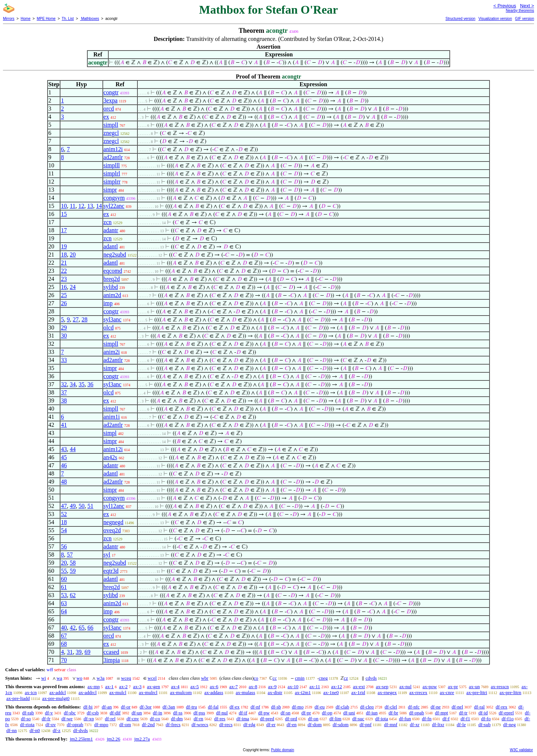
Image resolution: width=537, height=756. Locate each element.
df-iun (372, 713)
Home (26, 19)
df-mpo (101, 724)
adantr (111, 230)
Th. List (68, 19)
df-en (292, 724)
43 (64, 449)
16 (64, 287)
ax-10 (293, 687)
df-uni (349, 713)
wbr (205, 678)
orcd (109, 109)
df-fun (405, 719)
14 (99, 206)
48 (64, 482)
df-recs (226, 724)
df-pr (306, 713)
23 (64, 279)
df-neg (509, 724)
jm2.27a (142, 739)
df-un (137, 713)
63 (64, 603)
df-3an (169, 707)
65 (81, 628)
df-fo (486, 719)
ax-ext (359, 687)
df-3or (146, 707)
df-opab (417, 713)
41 (64, 425)
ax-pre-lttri (477, 692)
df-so (26, 719)
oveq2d (112, 530)
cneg (323, 678)
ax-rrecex (418, 692)
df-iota (382, 719)
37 (64, 392)
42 (73, 628)
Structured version (460, 19)
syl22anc (114, 206)
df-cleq (367, 707)
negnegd (113, 522)
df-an (107, 707)
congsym (114, 198)
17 (64, 230)
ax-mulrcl (148, 692)
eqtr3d (111, 571)
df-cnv (133, 719)
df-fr (46, 719)
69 (87, 652)
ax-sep (382, 687)
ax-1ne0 (331, 692)
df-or (126, 707)
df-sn (286, 713)
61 (64, 587)
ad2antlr (113, 157)
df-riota (27, 724)
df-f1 (465, 719)
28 (84, 319)
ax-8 (253, 687)
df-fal (213, 707)
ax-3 (137, 687)
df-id (483, 713)
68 (64, 644)
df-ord (291, 719)
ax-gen (153, 687)
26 (64, 303)
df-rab (28, 713)
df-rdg (250, 724)
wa (59, 678)
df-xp (89, 719)
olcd (109, 328)
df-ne (436, 707)
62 (73, 595)
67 (64, 636)
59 (73, 571)
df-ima (243, 719)
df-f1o (508, 719)
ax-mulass (245, 692)
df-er (271, 724)
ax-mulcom (181, 692)
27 (76, 319)
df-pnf (366, 724)
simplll (112, 165)
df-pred (267, 719)
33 (64, 360)
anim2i (112, 352)
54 (64, 530)
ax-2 (123, 687)
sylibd (111, 287)
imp (108, 303)
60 (64, 579)
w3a (101, 678)
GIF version (524, 19)
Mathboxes (89, 19)
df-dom (315, 724)
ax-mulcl (118, 692)
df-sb (276, 707)
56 (64, 546)
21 (64, 263)
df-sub (485, 724)
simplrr (112, 182)
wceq (126, 678)
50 (81, 506)
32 (64, 384)
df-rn (199, 719)
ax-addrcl (87, 692)
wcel (152, 678)
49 (73, 506)
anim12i (113, 149)
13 (90, 206)
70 (64, 660)
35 (81, 384)
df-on (313, 719)
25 (64, 295)
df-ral (479, 707)
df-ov (50, 724)
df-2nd (148, 724)
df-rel (110, 719)
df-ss (178, 713)
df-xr (415, 724)
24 (73, 287)
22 (64, 271)
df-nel (457, 707)
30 (64, 336)
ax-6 (214, 687)
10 (64, 206)
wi (44, 678)
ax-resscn (500, 687)
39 (78, 652)
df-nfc (414, 707)
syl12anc (114, 506)
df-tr (463, 713)
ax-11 (315, 687)
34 (73, 384)
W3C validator (521, 750)
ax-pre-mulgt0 (56, 698)
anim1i (112, 417)
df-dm (177, 719)
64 (64, 611)
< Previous (505, 6)
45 (64, 457)
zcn (108, 222)
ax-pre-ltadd (18, 698)
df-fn (427, 719)
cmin (300, 678)
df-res (220, 719)
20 (73, 255)
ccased (111, 652)
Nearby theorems (520, 11)
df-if (243, 713)
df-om (125, 724)
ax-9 (272, 687)
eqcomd (113, 271)
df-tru (192, 707)
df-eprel (506, 713)
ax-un (474, 687)
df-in (157, 713)
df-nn (11, 730)
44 (73, 449)
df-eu (320, 707)
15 (64, 214)
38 (64, 400)
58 (73, 563)
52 (64, 514)
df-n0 (35, 730)
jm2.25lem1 (81, 739)
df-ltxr (438, 724)
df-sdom (341, 724)
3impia (112, 660)
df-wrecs (200, 724)
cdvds (371, 678)
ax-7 (233, 687)
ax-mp (94, 687)
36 (90, 384)
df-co (155, 719)
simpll (111, 125)
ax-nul (405, 687)
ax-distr (275, 692)
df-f (446, 719)
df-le (461, 724)
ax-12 (337, 687)
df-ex (234, 707)
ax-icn (31, 692)
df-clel (391, 707)
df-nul (222, 713)
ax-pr (453, 687)
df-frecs (173, 724)
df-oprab (75, 724)
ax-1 (110, 687)
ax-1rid (358, 692)
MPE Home (46, 19)
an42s (110, 457)
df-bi (88, 707)
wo (80, 678)
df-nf (255, 707)
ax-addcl (58, 692)
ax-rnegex (387, 692)
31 (70, 652)
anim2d (112, 295)
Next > (527, 6)
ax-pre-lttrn (510, 692)
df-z (57, 730)
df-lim (335, 719)
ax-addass (214, 692)
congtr (111, 92)
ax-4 (175, 687)
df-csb (93, 713)
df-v (49, 713)
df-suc (359, 719)
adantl (111, 246)
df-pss (199, 713)
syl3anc (113, 319)
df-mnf (391, 724)
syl (107, 555)
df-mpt (441, 713)
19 (64, 246)
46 (64, 465)
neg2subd (115, 255)
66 (90, 628)
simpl (110, 433)
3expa (110, 100)
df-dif (115, 713)
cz (346, 678)
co (256, 678)
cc (275, 678)
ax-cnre (447, 692)
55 (64, 571)
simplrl (112, 173)
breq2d (112, 279)
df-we (67, 719)
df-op (327, 713)
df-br (393, 713)
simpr (110, 190)
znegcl (111, 133)
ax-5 (195, 687)
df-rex (502, 707)
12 (81, 206)
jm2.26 (113, 739)
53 (64, 595)
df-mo (298, 707)
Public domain (283, 750)
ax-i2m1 (303, 692)
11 (72, 206)
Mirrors (9, 19)
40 (64, 628)
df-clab (342, 707)
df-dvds (81, 730)
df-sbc (70, 713)
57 (70, 555)
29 (64, 328)
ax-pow (430, 687)
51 (90, 506)
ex (106, 117)
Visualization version (495, 19)
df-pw (264, 713)
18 (64, 255)
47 (64, 506)
